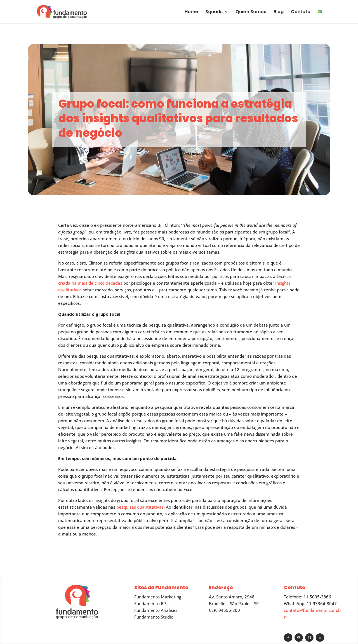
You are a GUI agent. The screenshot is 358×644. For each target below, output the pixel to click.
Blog (279, 12)
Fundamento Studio (154, 617)
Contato (301, 12)
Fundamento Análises (156, 610)
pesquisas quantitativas (140, 507)
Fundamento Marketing (158, 597)
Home (191, 12)
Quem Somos (251, 12)
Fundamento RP (150, 603)
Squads (214, 12)
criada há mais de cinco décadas (90, 283)
